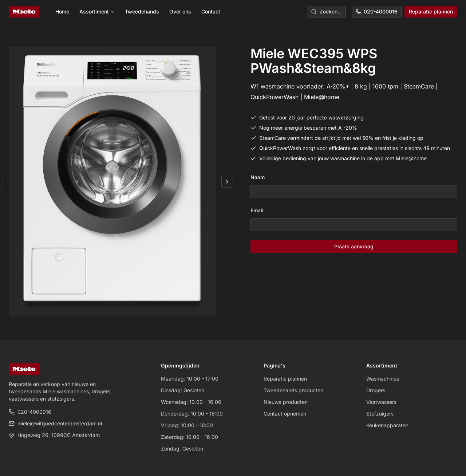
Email (257, 210)
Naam (258, 177)
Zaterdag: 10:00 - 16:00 (189, 437)
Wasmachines (383, 379)
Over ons (180, 11)
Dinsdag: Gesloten (183, 390)
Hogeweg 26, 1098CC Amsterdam (54, 435)
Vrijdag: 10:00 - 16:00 (187, 425)
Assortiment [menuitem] (97, 11)
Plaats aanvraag (354, 246)
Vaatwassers (381, 402)
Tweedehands (142, 11)
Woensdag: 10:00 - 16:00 (191, 402)
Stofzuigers (380, 414)
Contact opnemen (285, 414)
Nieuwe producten (286, 402)
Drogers (376, 390)
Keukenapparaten (387, 425)
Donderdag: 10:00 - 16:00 (192, 414)
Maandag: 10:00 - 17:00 (190, 379)
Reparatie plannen (431, 11)
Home (62, 11)
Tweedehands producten (293, 390)
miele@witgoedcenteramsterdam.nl (55, 423)
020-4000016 (377, 11)
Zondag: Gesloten (182, 449)
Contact (211, 11)
